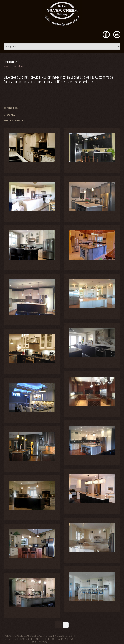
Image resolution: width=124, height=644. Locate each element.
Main (6, 66)
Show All (9, 115)
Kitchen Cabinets (14, 120)
